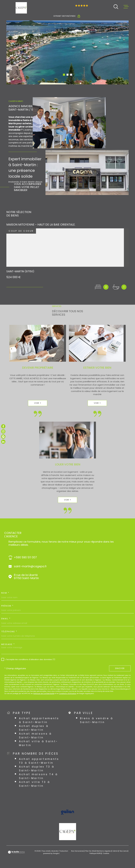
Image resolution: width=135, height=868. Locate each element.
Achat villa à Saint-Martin (39, 743)
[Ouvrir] (116, 7)
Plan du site (90, 851)
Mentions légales (104, 851)
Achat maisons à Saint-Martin (35, 736)
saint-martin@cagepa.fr (30, 567)
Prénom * (7, 606)
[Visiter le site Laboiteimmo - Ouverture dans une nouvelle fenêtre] (16, 852)
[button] (64, 75)
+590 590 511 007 (25, 558)
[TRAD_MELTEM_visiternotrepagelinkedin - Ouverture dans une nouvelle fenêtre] (3, 442)
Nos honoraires (77, 851)
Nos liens (123, 851)
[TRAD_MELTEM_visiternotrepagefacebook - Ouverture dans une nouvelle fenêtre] (3, 426)
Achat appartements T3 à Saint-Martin (39, 761)
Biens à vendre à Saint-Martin (97, 720)
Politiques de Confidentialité (44, 694)
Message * (8, 644)
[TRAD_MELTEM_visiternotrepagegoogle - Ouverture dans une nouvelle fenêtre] (3, 437)
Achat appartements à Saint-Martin (39, 720)
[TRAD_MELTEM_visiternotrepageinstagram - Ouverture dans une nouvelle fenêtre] (3, 431)
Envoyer (120, 668)
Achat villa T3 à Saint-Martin (35, 784)
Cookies (106, 853)
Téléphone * (9, 632)
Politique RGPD (95, 853)
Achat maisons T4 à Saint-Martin (38, 776)
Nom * (5, 593)
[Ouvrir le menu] (126, 7)
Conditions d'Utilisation (68, 694)
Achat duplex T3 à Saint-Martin (37, 769)
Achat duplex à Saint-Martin (34, 728)
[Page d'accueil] (21, 8)
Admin (115, 851)
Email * (6, 619)
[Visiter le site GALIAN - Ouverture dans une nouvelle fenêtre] (67, 812)
